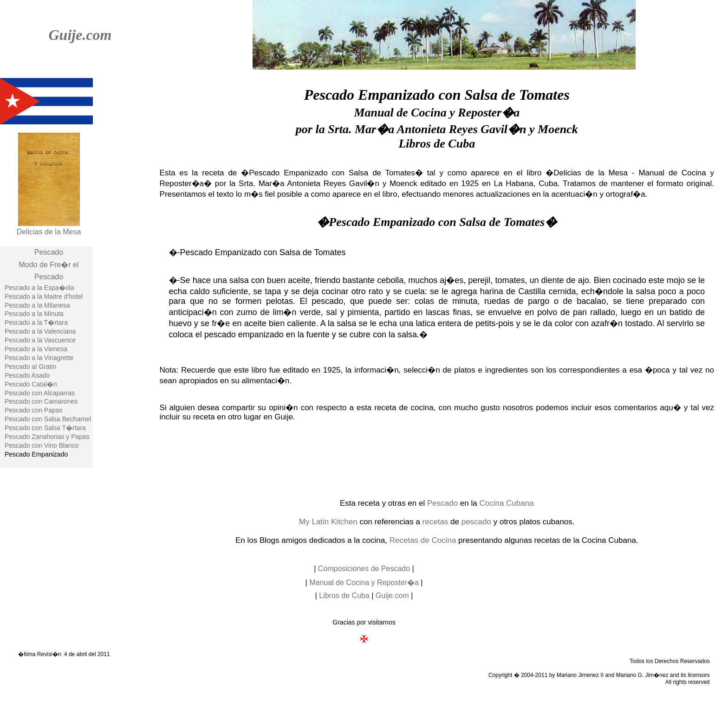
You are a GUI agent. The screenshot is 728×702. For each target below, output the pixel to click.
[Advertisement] (437, 459)
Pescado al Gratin (30, 367)
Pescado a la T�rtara (36, 322)
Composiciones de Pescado (364, 569)
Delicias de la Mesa (49, 232)
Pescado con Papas (34, 410)
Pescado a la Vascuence (40, 340)
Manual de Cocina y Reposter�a (364, 583)
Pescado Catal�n (31, 384)
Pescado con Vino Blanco (42, 445)
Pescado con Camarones (41, 401)
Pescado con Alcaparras (40, 393)
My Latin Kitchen (328, 522)
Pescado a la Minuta (34, 314)
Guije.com (80, 35)
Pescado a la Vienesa (36, 349)
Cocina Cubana (506, 503)
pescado (476, 522)
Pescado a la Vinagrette (39, 358)
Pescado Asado (27, 375)
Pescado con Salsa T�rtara (45, 428)
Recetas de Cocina (423, 540)
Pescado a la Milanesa (37, 305)
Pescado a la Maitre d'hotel (44, 296)
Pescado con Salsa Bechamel (48, 419)
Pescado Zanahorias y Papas (47, 437)
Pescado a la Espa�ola (39, 288)
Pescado (49, 252)
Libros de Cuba (344, 596)
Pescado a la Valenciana (40, 331)
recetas (435, 522)
